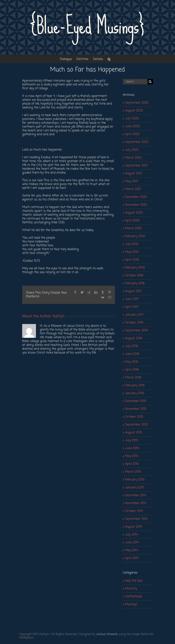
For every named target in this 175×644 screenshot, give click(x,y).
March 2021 (133, 189)
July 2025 (132, 119)
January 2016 (135, 393)
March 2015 (133, 472)
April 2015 (132, 464)
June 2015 (132, 448)
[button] (109, 59)
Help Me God (134, 581)
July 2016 (132, 346)
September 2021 (136, 166)
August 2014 (134, 527)
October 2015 (134, 417)
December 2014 (136, 495)
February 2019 (135, 268)
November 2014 (136, 503)
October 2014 (134, 511)
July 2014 (131, 535)
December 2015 (136, 401)
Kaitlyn (59, 316)
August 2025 (134, 111)
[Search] (150, 82)
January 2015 (134, 488)
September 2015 (136, 425)
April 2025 (132, 134)
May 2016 (132, 362)
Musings (131, 604)
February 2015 (135, 480)
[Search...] (135, 82)
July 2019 (132, 244)
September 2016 (136, 331)
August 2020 (134, 213)
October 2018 (134, 276)
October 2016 (134, 323)
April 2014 (132, 558)
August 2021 (134, 173)
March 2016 (133, 378)
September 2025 (137, 103)
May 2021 (132, 181)
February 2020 (135, 236)
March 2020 (133, 228)
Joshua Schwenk (107, 634)
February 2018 (135, 283)
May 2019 (132, 252)
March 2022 (133, 158)
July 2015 (131, 440)
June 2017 (132, 299)
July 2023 (132, 150)
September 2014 (136, 519)
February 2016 (135, 385)
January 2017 (134, 315)
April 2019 (132, 260)
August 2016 (134, 338)
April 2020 (132, 221)
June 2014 (132, 543)
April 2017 (132, 307)
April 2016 (132, 370)
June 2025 (132, 126)
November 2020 (136, 205)
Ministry (131, 589)
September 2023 (137, 142)
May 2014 (132, 550)
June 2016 (132, 354)
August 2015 (134, 433)
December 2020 (136, 197)
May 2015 (132, 456)
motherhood (133, 597)
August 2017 (133, 291)
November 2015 (136, 409)
